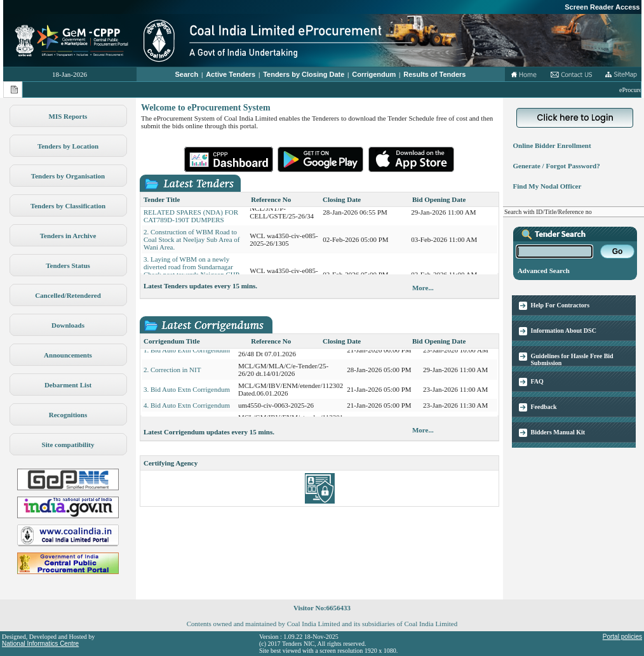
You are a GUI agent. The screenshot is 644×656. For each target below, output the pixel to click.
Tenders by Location (68, 146)
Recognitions (68, 415)
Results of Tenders (434, 74)
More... (423, 288)
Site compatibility (68, 445)
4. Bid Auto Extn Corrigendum (187, 409)
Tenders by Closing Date (304, 74)
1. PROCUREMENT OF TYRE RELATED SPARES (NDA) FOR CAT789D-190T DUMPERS (191, 216)
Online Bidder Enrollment (550, 145)
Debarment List (68, 385)
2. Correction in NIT (172, 373)
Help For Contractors (560, 305)
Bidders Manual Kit (558, 432)
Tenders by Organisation (68, 176)
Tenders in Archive (68, 236)
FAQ (537, 381)
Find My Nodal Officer (545, 186)
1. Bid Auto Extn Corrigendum (187, 354)
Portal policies (622, 637)
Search (187, 74)
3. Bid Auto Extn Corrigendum (187, 393)
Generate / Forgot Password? (555, 166)
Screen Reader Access (602, 7)
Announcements (68, 355)
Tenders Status (68, 265)
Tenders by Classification (68, 206)
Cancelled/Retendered (68, 295)
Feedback (544, 407)
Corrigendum (374, 74)
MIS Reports (68, 116)
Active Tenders (231, 74)
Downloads (68, 325)
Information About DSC (564, 331)
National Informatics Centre (40, 644)
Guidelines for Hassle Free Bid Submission (572, 359)
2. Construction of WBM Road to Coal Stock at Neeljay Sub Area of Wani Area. (192, 243)
